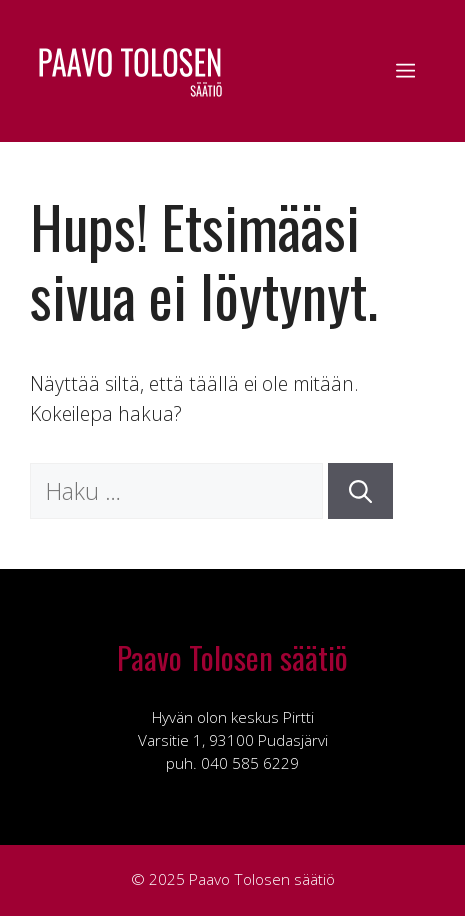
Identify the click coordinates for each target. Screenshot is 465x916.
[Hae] (360, 491)
